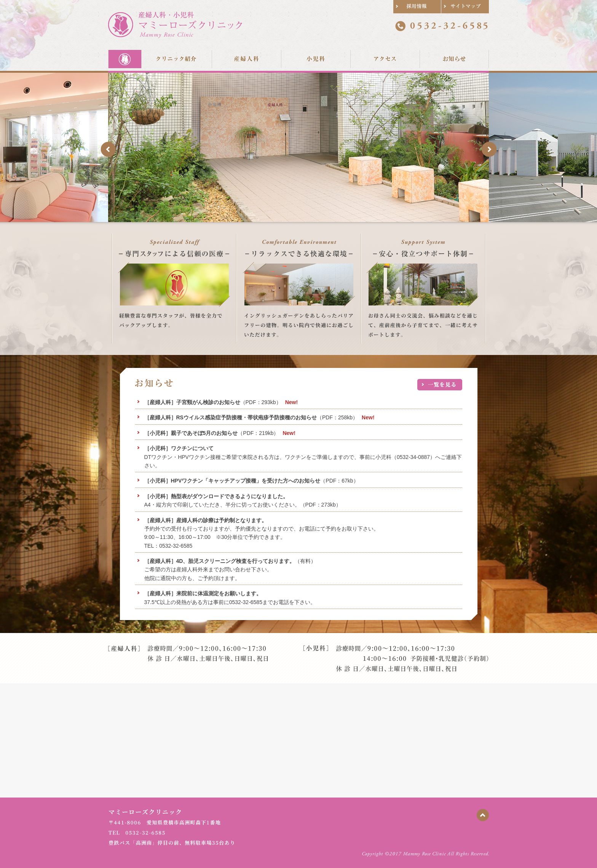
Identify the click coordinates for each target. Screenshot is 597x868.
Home (125, 59)
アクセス (385, 59)
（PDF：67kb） (251, 481)
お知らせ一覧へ (440, 385)
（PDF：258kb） (251, 417)
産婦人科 (246, 59)
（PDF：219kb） (212, 433)
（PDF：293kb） (213, 402)
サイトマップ (465, 7)
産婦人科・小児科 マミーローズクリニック (175, 25)
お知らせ (454, 59)
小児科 (316, 59)
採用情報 (417, 7)
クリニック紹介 (177, 59)
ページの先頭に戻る (483, 815)
